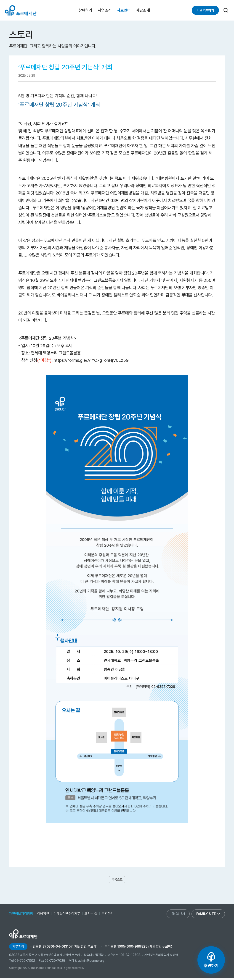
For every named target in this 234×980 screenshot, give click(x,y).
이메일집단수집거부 (67, 916)
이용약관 (43, 916)
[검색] (226, 10)
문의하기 (108, 916)
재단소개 (143, 10)
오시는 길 (91, 916)
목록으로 (117, 881)
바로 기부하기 (205, 10)
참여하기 (85, 10)
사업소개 (105, 10)
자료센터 (124, 10)
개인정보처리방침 (21, 916)
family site (208, 916)
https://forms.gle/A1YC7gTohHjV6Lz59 (91, 360)
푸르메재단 (21, 10)
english (178, 916)
